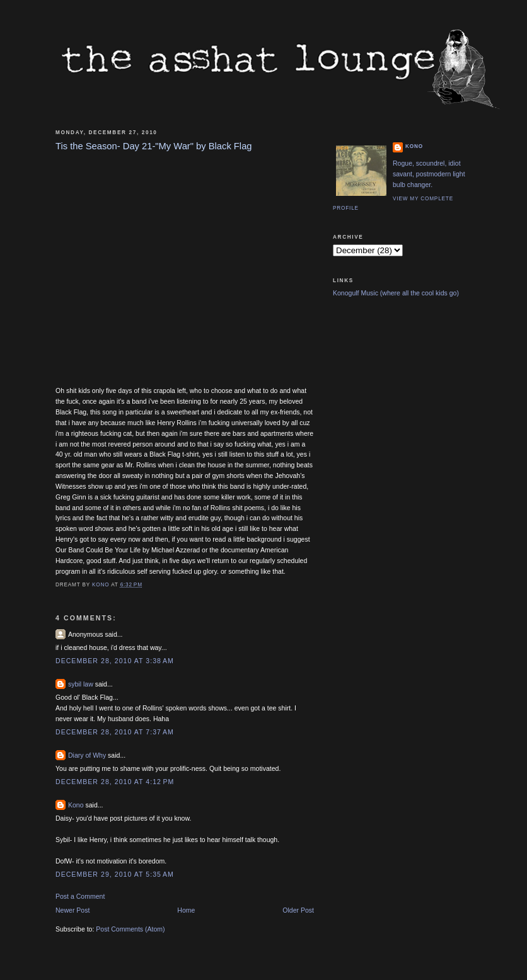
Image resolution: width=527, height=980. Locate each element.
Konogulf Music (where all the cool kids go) (396, 293)
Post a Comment (80, 896)
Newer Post (72, 910)
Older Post (298, 910)
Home (186, 910)
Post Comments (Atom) (130, 929)
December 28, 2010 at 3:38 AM (115, 661)
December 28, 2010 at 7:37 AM (115, 732)
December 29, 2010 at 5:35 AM (115, 874)
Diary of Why (87, 755)
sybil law (81, 684)
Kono (76, 805)
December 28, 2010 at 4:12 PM (115, 782)
